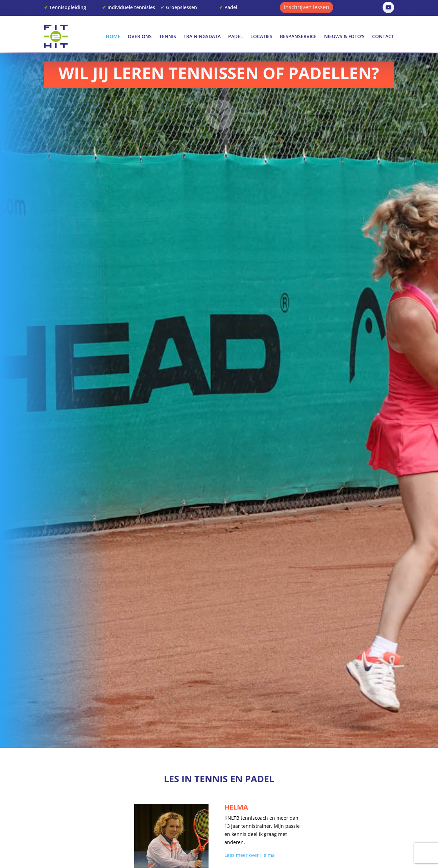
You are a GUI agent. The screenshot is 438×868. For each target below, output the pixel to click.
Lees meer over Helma (250, 855)
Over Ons (140, 36)
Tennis (168, 36)
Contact (383, 36)
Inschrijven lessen (307, 7)
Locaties (261, 36)
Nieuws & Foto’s (344, 36)
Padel (236, 36)
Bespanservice (298, 36)
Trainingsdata (202, 36)
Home (113, 36)
